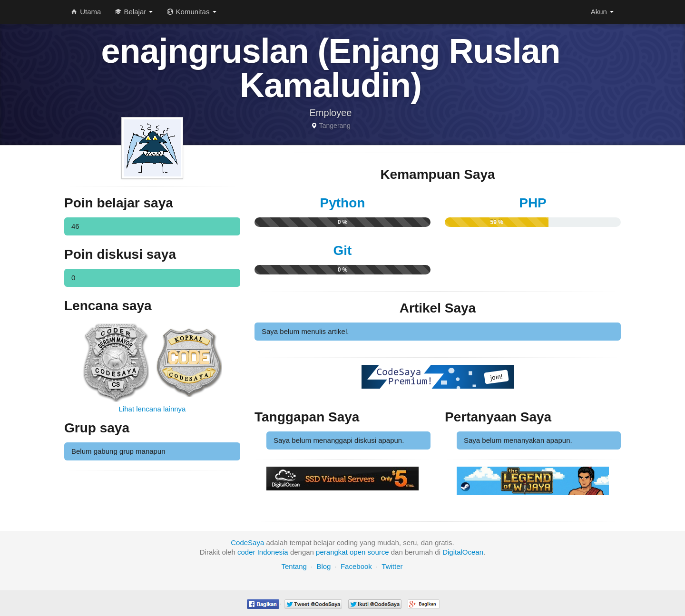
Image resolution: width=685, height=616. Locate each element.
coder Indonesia (263, 552)
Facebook (356, 566)
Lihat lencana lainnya (152, 409)
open (357, 552)
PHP (533, 203)
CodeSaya (247, 543)
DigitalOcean (463, 552)
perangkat (332, 552)
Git (343, 250)
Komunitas (191, 12)
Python (343, 203)
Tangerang (335, 126)
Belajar (134, 12)
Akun (602, 12)
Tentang (294, 566)
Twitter (392, 566)
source (378, 552)
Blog (323, 566)
